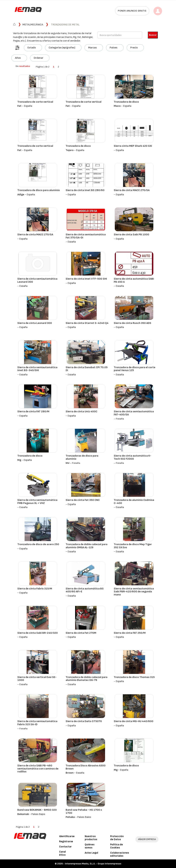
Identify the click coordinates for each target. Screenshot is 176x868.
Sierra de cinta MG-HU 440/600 (134, 721)
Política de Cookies (117, 846)
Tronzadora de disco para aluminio (39, 190)
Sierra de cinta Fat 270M (81, 633)
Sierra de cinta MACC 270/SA (132, 190)
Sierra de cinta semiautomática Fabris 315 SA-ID (37, 723)
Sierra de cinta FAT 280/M (33, 412)
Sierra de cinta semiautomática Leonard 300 (37, 280)
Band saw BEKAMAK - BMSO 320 (37, 810)
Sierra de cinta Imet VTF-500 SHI (86, 279)
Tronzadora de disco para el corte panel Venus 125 (135, 369)
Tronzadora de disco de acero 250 (38, 544)
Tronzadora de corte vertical (35, 102)
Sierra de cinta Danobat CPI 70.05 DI (87, 369)
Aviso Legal (91, 853)
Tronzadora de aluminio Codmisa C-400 (134, 502)
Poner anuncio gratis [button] (132, 11)
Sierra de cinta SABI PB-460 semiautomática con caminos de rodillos (38, 769)
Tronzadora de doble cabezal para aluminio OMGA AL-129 (87, 546)
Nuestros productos (91, 838)
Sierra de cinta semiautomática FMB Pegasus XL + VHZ (37, 502)
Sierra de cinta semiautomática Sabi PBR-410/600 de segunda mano (134, 592)
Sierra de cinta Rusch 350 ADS (133, 323)
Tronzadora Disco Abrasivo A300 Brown (86, 767)
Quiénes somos (90, 846)
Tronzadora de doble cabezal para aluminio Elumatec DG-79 (87, 679)
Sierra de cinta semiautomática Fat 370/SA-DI (86, 236)
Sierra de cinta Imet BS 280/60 (85, 190)
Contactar (65, 847)
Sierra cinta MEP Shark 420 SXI (133, 146)
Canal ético (62, 853)
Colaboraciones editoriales (120, 854)
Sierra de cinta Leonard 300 (35, 323)
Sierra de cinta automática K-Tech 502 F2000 (133, 457)
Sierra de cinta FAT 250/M (130, 633)
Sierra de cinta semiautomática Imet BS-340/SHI (37, 369)
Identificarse (67, 836)
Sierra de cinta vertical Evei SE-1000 (37, 679)
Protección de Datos (117, 838)
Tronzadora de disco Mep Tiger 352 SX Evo (133, 546)
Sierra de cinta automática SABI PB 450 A (134, 280)
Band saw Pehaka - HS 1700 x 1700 (84, 811)
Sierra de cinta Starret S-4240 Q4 (87, 323)
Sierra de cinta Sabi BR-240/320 (38, 633)
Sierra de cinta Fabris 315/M (35, 589)
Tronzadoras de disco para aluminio (82, 457)
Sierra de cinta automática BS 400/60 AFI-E (85, 590)
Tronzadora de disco (126, 102)
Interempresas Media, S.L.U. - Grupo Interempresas (93, 864)
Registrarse (66, 841)
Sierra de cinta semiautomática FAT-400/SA (134, 413)
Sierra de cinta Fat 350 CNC (83, 500)
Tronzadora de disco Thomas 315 (134, 677)
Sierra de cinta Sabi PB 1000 (131, 235)
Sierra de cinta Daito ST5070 (84, 721)
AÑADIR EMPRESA (147, 839)
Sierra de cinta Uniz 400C (81, 412)
